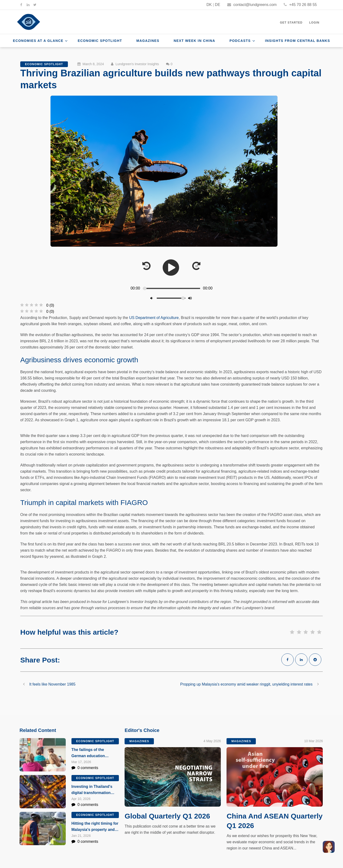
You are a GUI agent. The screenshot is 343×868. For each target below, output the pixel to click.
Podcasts (240, 41)
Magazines (148, 41)
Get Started (291, 23)
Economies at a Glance (38, 41)
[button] (329, 847)
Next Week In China (194, 41)
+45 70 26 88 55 (300, 5)
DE (217, 5)
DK (209, 5)
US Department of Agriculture (154, 318)
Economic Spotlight (100, 41)
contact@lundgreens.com (252, 5)
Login (314, 23)
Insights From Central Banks (298, 41)
